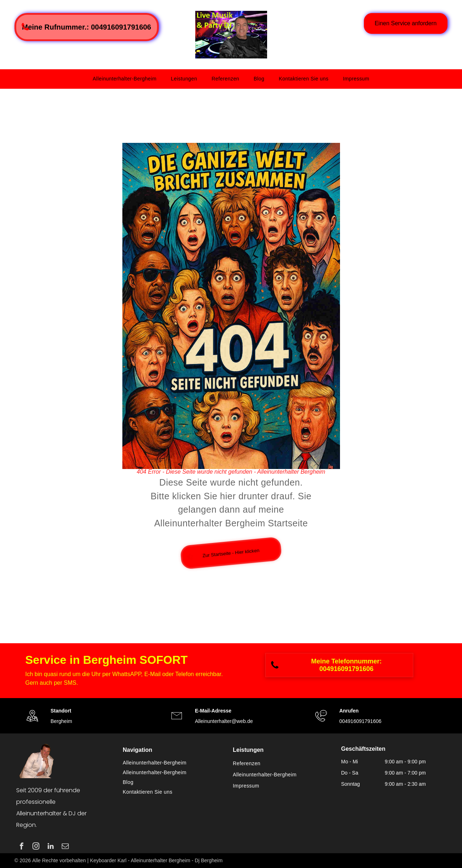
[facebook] (21, 847)
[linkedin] (51, 847)
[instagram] (36, 847)
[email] (65, 847)
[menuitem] (125, 79)
